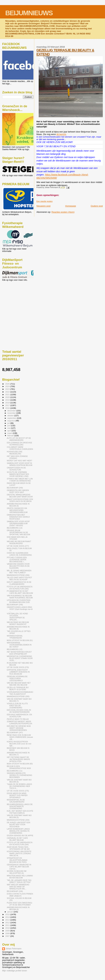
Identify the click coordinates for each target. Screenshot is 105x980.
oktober (11, 416)
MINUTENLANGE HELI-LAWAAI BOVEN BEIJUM (20, 877)
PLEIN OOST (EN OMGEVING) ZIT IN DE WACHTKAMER (19, 904)
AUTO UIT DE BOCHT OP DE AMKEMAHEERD (19, 439)
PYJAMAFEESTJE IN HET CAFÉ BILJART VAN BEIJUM (20, 592)
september (12, 418)
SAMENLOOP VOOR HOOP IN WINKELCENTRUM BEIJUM (20, 464)
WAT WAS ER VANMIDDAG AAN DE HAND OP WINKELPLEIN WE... (18, 887)
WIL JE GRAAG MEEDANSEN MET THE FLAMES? (19, 572)
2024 (8, 386)
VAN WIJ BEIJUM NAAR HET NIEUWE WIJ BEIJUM (19, 684)
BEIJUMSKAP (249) (15, 488)
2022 (8, 392)
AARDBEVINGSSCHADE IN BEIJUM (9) (18, 505)
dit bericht (61, 134)
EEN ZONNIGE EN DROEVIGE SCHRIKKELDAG (19, 444)
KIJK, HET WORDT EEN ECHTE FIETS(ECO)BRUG (20, 812)
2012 (8, 922)
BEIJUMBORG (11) (15, 771)
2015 (8, 914)
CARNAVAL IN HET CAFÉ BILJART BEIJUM (17, 839)
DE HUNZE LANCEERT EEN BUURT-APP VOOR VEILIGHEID (18, 824)
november (12, 413)
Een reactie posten (45, 201)
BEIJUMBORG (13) (15, 528)
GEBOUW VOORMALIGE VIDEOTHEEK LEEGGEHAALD (17, 678)
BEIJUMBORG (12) (15, 649)
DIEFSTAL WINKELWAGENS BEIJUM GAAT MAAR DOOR (20, 496)
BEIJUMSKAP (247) (15, 733)
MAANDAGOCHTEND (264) (18, 820)
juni (9, 426)
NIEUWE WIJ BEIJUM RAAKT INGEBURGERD (19, 542)
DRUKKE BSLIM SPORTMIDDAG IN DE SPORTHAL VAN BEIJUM (18, 532)
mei (9, 428)
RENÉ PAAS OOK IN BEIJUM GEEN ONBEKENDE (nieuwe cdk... (20, 737)
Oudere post (97, 206)
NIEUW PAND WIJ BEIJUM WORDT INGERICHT (18, 623)
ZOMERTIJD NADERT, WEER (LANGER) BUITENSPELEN (19, 723)
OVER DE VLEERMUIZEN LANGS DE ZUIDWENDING (19, 554)
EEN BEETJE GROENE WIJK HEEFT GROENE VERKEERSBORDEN (19, 728)
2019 (8, 400)
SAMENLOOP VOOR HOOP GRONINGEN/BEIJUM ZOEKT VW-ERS (18, 523)
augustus (12, 421)
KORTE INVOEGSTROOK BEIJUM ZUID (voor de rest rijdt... (19, 744)
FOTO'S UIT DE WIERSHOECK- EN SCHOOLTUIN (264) (20, 843)
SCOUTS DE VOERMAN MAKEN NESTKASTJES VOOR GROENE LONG (18, 474)
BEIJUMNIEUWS (29, 13)
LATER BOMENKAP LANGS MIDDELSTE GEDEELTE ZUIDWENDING (18, 831)
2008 (8, 933)
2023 (8, 389)
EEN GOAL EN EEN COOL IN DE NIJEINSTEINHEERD (19, 711)
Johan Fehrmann (13, 949)
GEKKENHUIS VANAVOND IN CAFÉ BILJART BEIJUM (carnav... (19, 867)
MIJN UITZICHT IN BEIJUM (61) (20, 640)
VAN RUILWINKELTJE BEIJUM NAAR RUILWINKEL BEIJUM (20, 597)
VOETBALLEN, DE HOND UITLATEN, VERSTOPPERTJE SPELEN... (17, 617)
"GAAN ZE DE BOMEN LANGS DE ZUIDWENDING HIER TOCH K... (19, 786)
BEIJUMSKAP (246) (15, 891)
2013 (8, 920)
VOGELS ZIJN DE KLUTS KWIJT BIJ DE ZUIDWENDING (17, 706)
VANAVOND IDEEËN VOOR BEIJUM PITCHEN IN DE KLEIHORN (18, 566)
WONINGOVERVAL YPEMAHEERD (15, 637)
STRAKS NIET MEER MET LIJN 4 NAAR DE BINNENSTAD (20, 480)
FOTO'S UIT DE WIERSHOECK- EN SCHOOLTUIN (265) (20, 588)
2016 (8, 408)
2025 (8, 384)
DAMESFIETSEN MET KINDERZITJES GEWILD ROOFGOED (18, 517)
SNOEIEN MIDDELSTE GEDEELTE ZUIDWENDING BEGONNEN (19, 775)
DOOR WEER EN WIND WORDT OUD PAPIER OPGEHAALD (17, 795)
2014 (8, 917)
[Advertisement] (17, 300)
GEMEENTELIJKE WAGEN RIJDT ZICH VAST (18, 491)
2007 (8, 936)
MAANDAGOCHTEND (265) (18, 696)
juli (9, 423)
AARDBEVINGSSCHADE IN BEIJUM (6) (18, 908)
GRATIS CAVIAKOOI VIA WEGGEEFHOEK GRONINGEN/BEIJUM (17, 510)
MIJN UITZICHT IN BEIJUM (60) (20, 764)
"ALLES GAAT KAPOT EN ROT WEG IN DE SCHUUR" (19, 579)
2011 (8, 925)
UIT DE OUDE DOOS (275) (18, 791)
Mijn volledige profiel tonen (15, 971)
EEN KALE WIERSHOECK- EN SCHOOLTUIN (19, 716)
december (12, 411)
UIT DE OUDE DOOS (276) (18, 667)
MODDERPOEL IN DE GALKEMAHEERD (16, 801)
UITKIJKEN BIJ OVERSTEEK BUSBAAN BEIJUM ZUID (19, 601)
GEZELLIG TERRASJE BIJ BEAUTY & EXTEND (18, 688)
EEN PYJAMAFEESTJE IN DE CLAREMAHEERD (19, 583)
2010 (8, 928)
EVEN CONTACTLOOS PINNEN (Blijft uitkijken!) (20, 895)
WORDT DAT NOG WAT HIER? (19, 461)
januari (11, 912)
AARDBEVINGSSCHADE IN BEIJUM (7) (18, 754)
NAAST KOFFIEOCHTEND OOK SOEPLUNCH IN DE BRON (20, 500)
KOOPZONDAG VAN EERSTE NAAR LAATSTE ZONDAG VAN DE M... (19, 853)
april (9, 431)
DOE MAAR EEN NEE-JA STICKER (17, 538)
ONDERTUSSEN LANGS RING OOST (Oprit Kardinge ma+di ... (20, 609)
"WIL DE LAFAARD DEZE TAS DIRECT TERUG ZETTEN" (19, 881)
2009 (8, 931)
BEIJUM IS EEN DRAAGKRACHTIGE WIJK (19, 767)
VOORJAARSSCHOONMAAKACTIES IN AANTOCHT (20, 693)
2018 (8, 403)
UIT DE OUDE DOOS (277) (18, 546)
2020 (8, 397)
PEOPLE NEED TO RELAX (18, 719)
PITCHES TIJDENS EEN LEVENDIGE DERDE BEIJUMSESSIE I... (17, 560)
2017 (8, 405)
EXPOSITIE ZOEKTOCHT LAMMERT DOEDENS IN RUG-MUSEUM (18, 672)
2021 (8, 394)
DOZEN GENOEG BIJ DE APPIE (20, 835)
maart (10, 433)
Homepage (71, 206)
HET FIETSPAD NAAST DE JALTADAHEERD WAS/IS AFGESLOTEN (18, 759)
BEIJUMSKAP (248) (15, 605)
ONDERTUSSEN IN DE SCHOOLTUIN (16, 469)
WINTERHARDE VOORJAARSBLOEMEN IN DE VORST (19, 645)
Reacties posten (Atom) (63, 212)
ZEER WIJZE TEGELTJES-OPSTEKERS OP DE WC (18, 848)
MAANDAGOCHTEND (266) (18, 575)
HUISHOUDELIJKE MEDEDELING (15, 453)
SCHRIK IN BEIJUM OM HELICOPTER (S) (17, 872)
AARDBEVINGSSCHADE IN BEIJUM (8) (18, 628)
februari (11, 436)
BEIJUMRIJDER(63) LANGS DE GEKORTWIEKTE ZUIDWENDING (20, 806)
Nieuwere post (44, 206)
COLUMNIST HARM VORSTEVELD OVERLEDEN (20, 448)
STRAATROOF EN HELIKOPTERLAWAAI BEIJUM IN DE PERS (17, 860)
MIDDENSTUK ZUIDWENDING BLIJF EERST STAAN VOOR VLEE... (20, 658)
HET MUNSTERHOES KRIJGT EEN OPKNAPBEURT (19, 653)
